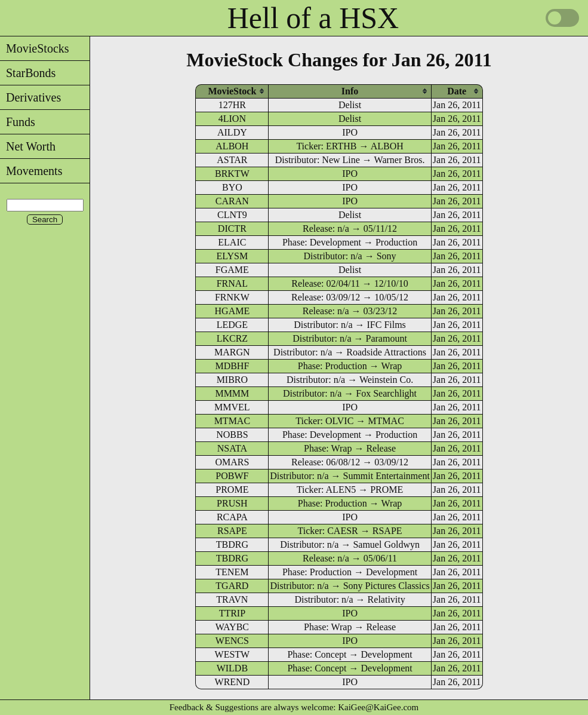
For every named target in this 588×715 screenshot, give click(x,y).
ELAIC (232, 242)
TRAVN (232, 599)
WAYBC (232, 627)
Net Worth (28, 146)
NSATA (232, 448)
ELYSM (233, 256)
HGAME (233, 311)
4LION (232, 119)
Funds (18, 122)
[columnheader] (232, 91)
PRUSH (232, 503)
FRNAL (232, 283)
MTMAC (232, 421)
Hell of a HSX (313, 18)
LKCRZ (232, 338)
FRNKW (232, 297)
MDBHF (232, 366)
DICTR (232, 228)
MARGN (232, 352)
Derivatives (30, 97)
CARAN (232, 201)
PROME (232, 490)
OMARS (232, 462)
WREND (233, 682)
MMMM (232, 393)
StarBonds (28, 73)
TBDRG (232, 544)
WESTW (233, 654)
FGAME (232, 270)
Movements (31, 171)
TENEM (232, 572)
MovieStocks (35, 48)
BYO (232, 187)
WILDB (232, 668)
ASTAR (232, 160)
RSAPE (232, 531)
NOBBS (232, 435)
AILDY (232, 132)
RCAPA (232, 517)
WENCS (232, 641)
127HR (232, 105)
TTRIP (232, 613)
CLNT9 (232, 215)
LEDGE (232, 325)
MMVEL (232, 407)
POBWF (232, 476)
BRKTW (232, 174)
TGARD (232, 586)
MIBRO (232, 380)
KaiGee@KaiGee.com (378, 707)
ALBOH (232, 146)
